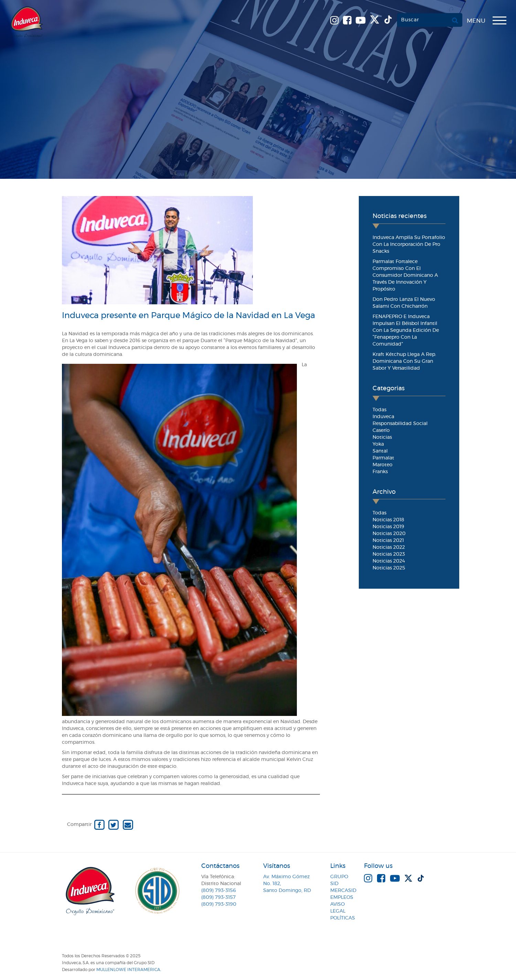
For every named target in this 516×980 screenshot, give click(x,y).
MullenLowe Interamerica (128, 970)
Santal (380, 451)
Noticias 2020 (389, 534)
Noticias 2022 (389, 547)
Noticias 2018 (388, 520)
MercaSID (343, 891)
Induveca (383, 417)
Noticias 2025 (389, 568)
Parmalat (383, 458)
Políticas (343, 918)
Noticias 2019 (388, 527)
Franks (380, 472)
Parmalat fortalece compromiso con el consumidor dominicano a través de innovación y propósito (405, 275)
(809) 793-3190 (219, 904)
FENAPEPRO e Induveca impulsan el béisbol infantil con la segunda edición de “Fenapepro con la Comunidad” (406, 330)
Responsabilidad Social (400, 424)
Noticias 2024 (389, 561)
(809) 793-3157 (218, 897)
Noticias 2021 (388, 541)
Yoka (378, 444)
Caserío (381, 431)
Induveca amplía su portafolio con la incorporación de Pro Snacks (409, 244)
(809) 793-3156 (219, 891)
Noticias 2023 (389, 554)
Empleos (342, 897)
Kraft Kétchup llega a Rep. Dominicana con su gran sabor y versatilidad (404, 361)
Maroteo (383, 465)
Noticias (382, 437)
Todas (379, 410)
